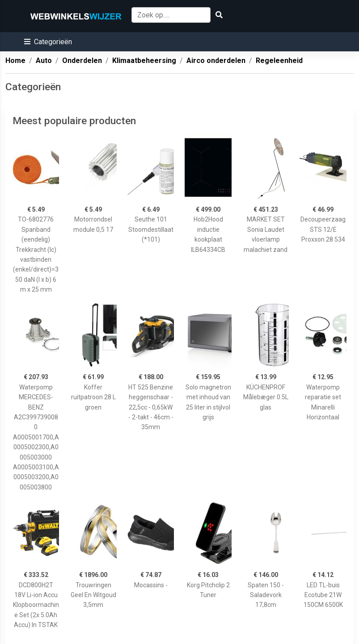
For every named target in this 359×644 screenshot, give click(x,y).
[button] (48, 42)
